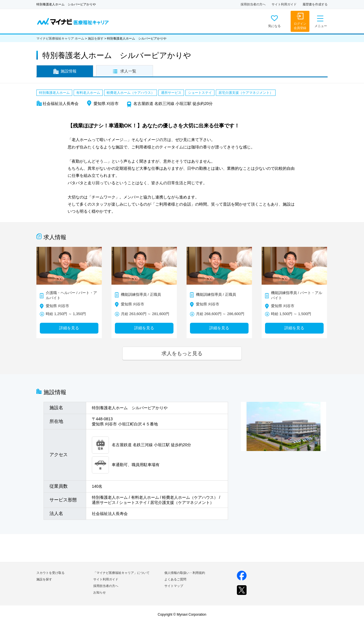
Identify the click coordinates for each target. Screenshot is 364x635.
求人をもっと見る (182, 353)
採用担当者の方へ (253, 4)
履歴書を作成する (315, 4)
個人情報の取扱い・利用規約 (185, 573)
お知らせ (100, 592)
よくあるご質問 (175, 579)
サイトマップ (174, 586)
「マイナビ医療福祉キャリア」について (121, 573)
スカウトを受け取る (50, 573)
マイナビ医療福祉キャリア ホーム (60, 38)
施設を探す (96, 38)
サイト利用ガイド (284, 4)
